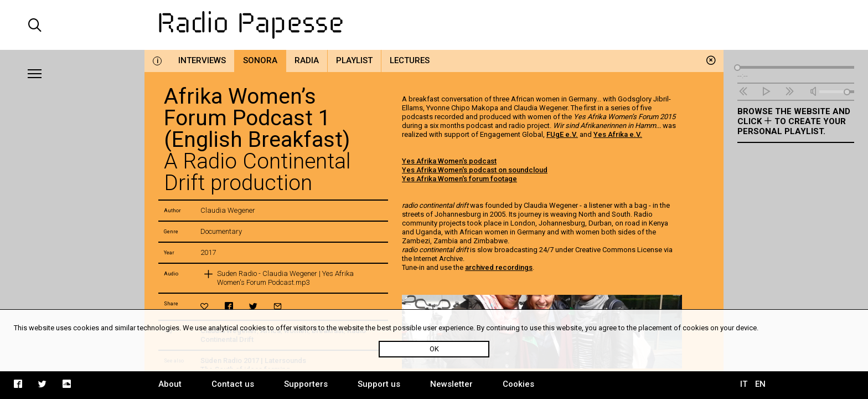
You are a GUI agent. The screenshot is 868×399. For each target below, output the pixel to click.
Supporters (306, 384)
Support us (379, 384)
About (170, 384)
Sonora (260, 60)
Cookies (518, 384)
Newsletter (451, 384)
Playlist (354, 60)
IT (744, 384)
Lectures (410, 60)
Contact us (233, 384)
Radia (307, 60)
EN (760, 384)
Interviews (202, 60)
